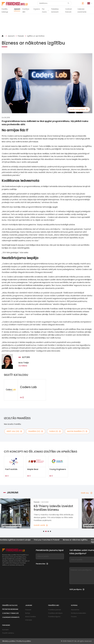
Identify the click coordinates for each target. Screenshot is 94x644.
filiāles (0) (55, 431)
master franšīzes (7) (77, 431)
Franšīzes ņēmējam (55, 613)
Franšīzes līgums (54, 617)
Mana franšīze (30, 617)
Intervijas (29, 620)
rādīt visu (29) (14, 431)
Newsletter (75, 610)
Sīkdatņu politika (9, 641)
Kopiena (37, 9)
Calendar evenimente (82, 10)
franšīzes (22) (36, 431)
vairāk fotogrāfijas (79, 109)
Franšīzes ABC (26, 10)
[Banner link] (47, 24)
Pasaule (21, 36)
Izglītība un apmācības (36, 36)
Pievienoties (42, 564)
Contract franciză (69, 10)
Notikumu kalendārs (78, 613)
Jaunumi (17, 9)
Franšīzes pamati (55, 610)
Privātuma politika (24, 641)
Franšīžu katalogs (5, 10)
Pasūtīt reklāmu (8, 633)
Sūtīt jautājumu (77, 589)
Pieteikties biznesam (55, 10)
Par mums (44, 10)
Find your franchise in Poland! (46, 540)
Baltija (28, 613)
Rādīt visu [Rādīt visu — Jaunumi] (87, 493)
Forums (74, 617)
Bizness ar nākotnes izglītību (75, 540)
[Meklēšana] (53, 3)
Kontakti (5, 630)
